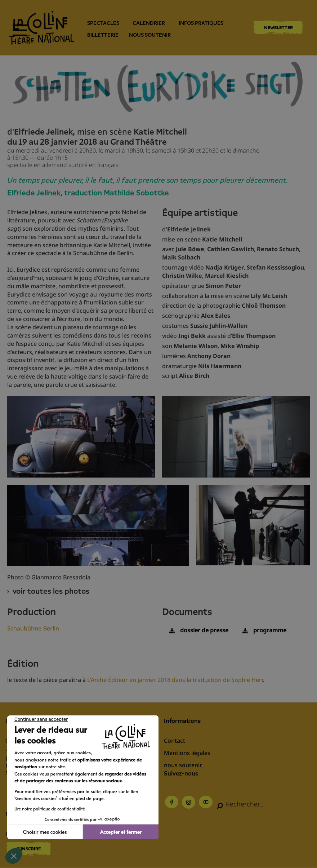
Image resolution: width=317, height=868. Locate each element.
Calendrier (149, 23)
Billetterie (103, 35)
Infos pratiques (201, 23)
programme (270, 630)
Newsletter (278, 28)
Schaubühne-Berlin (33, 628)
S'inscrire (29, 849)
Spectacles (103, 23)
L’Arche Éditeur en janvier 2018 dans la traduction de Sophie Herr (175, 680)
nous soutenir (150, 35)
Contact (175, 741)
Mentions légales (187, 753)
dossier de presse (204, 630)
